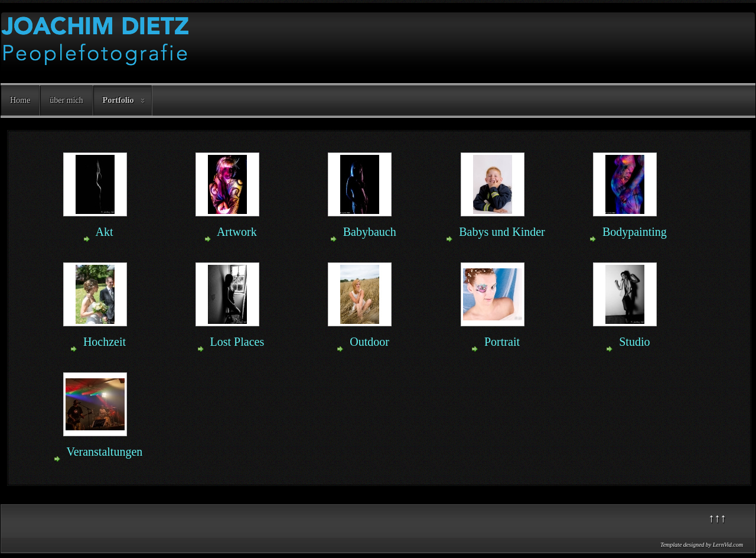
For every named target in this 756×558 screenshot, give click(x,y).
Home (20, 100)
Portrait (502, 342)
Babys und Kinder (502, 232)
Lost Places (237, 342)
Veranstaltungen (104, 452)
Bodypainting (635, 232)
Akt (104, 232)
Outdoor (369, 342)
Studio (634, 342)
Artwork (237, 232)
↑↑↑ (717, 518)
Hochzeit (105, 342)
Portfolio (118, 100)
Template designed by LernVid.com (702, 545)
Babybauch (370, 232)
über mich (66, 100)
